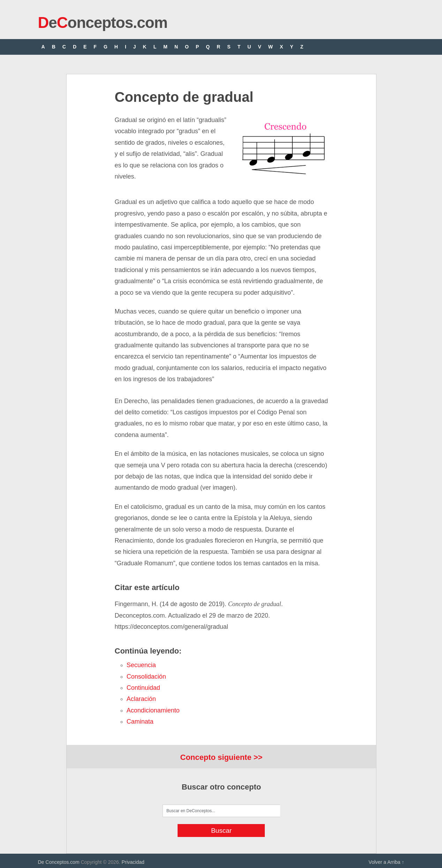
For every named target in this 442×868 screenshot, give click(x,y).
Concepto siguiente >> (222, 757)
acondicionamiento (153, 710)
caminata (140, 722)
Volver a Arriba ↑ (387, 862)
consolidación (146, 677)
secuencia (141, 665)
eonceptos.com (103, 22)
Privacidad (133, 862)
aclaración (141, 699)
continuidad (143, 688)
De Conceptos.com (59, 862)
